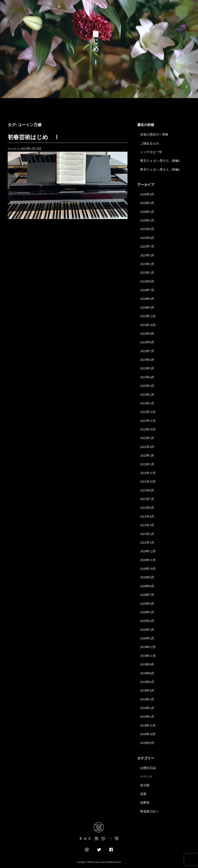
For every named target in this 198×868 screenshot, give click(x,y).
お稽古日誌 (148, 768)
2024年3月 (147, 308)
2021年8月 (147, 490)
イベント (146, 776)
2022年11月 (148, 421)
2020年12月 (148, 551)
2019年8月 (147, 673)
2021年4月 (147, 517)
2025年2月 (147, 264)
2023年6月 (147, 360)
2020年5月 (147, 612)
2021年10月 (148, 482)
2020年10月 (148, 569)
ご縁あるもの (149, 143)
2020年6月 (147, 604)
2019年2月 (147, 708)
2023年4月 (147, 377)
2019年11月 (148, 656)
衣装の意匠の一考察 (154, 134)
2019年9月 (147, 664)
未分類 (145, 785)
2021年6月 (147, 508)
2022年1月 (147, 464)
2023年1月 (147, 403)
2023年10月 (148, 325)
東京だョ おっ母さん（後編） (161, 161)
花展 (143, 794)
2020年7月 (147, 595)
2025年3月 (147, 255)
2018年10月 (148, 734)
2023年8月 (147, 342)
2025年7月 (147, 247)
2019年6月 (147, 682)
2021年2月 (147, 534)
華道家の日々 (149, 811)
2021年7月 (147, 499)
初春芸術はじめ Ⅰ (34, 137)
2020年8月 (147, 586)
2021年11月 (148, 473)
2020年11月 (148, 560)
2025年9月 (147, 229)
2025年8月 (147, 238)
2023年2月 (147, 395)
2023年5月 (147, 368)
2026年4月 (147, 194)
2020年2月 (147, 638)
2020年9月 (147, 577)
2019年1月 (147, 717)
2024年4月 (147, 299)
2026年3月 (147, 203)
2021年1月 (147, 543)
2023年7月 (147, 351)
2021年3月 (147, 525)
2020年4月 (147, 621)
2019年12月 (148, 647)
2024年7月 (147, 290)
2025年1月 (147, 273)
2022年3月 (147, 455)
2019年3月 (147, 699)
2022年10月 (148, 429)
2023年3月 (147, 386)
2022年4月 (147, 447)
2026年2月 (147, 212)
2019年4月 (147, 691)
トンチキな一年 (151, 152)
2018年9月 (147, 743)
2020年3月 (147, 630)
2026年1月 (147, 220)
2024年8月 (147, 281)
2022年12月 (148, 412)
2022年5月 (147, 438)
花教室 (145, 803)
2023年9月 (147, 334)
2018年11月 (148, 725)
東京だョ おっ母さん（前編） (161, 169)
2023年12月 (148, 316)
